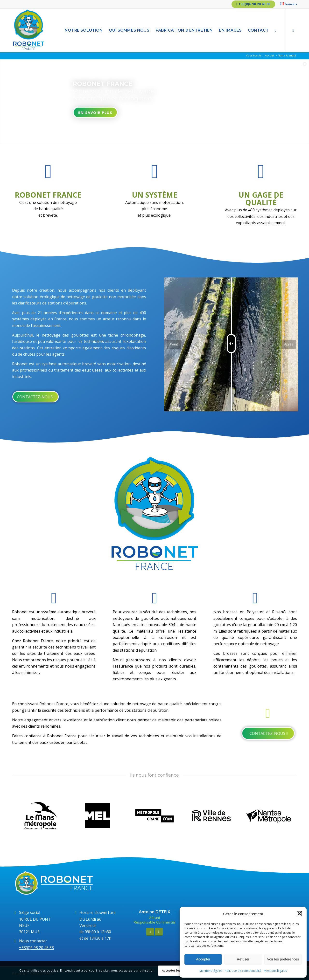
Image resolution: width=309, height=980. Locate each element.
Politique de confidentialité (243, 971)
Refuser (243, 959)
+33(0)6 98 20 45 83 (253, 4)
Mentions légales (211, 971)
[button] (299, 914)
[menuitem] (287, 4)
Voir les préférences (283, 959)
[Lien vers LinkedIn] (293, 30)
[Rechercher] (276, 30)
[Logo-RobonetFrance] (29, 30)
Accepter (203, 959)
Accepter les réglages (178, 970)
